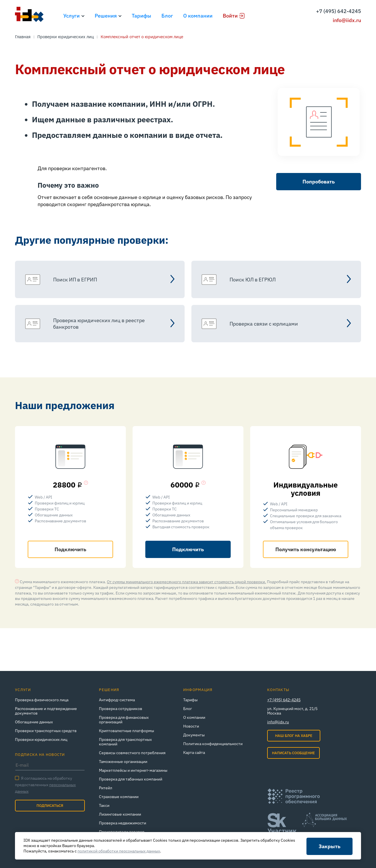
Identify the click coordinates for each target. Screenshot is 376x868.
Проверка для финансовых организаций (124, 720)
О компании (198, 16)
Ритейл (106, 788)
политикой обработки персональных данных (119, 851)
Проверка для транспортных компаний (125, 742)
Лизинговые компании (120, 814)
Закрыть (329, 846)
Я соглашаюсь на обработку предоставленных (45, 785)
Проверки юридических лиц (41, 739)
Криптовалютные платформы (127, 731)
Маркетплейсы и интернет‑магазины (133, 770)
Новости (191, 726)
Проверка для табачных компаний (131, 779)
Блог (167, 16)
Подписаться (50, 806)
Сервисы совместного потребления (132, 753)
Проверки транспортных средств (46, 731)
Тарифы (141, 16)
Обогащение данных (34, 722)
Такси (104, 805)
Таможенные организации (123, 762)
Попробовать (319, 182)
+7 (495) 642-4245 (339, 11)
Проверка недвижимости (123, 823)
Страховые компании (119, 797)
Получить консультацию (306, 549)
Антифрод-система (117, 700)
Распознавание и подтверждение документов (46, 711)
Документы (194, 735)
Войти (230, 16)
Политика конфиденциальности (213, 744)
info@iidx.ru (347, 20)
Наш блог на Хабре (294, 736)
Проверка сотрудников (121, 709)
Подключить (70, 549)
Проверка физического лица (42, 700)
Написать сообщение (293, 753)
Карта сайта (194, 752)
